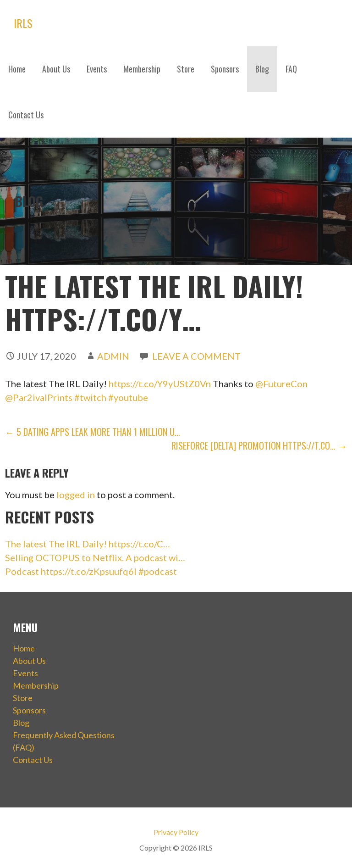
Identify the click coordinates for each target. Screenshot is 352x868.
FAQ (291, 69)
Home (17, 69)
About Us (56, 69)
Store (186, 69)
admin (113, 356)
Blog (262, 69)
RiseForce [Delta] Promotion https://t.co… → (259, 445)
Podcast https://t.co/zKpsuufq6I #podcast (91, 571)
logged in (76, 495)
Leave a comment (196, 356)
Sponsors (225, 69)
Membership (142, 69)
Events (97, 69)
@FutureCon (281, 384)
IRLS (23, 23)
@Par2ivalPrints (39, 397)
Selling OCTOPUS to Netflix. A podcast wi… (95, 557)
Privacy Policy (176, 832)
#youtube (128, 397)
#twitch (90, 397)
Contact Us (26, 115)
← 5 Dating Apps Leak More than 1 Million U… (93, 432)
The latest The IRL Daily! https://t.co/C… (88, 544)
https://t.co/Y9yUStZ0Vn (160, 384)
